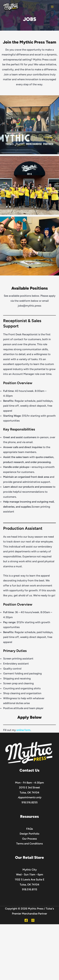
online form (23, 730)
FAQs (30, 829)
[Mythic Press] (11, 7)
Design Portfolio (29, 834)
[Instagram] (33, 920)
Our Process (29, 839)
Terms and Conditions (29, 844)
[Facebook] (26, 920)
